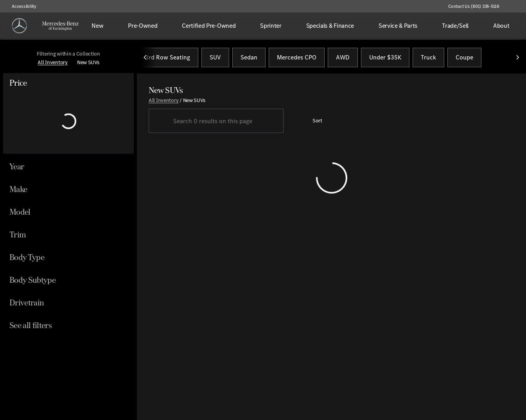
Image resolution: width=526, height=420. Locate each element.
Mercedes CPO (297, 58)
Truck (428, 58)
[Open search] (508, 26)
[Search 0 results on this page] (216, 122)
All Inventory (163, 101)
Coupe (464, 58)
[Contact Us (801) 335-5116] (474, 6)
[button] (517, 6)
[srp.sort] (313, 122)
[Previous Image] (145, 58)
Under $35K (385, 58)
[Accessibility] (21, 6)
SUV (215, 58)
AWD (343, 58)
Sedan (249, 58)
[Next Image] (517, 58)
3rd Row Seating (168, 58)
